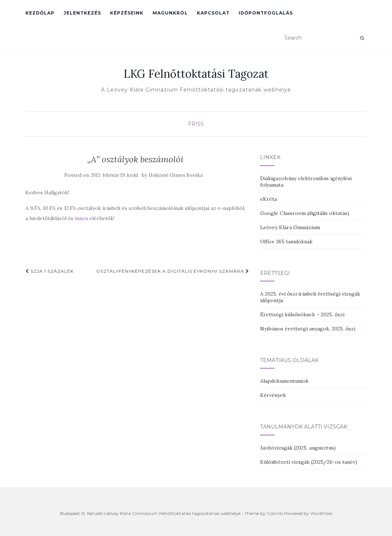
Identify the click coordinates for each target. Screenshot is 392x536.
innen (81, 218)
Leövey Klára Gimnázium (290, 227)
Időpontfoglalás (266, 13)
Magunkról (170, 13)
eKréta (268, 199)
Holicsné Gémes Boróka (176, 175)
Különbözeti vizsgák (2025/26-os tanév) (309, 462)
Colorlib (275, 513)
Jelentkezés (82, 13)
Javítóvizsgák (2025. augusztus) (298, 448)
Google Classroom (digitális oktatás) (305, 213)
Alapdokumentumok (284, 381)
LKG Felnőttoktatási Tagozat (196, 74)
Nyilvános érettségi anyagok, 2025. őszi (308, 329)
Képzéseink (127, 13)
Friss (196, 124)
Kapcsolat (213, 13)
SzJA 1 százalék (50, 271)
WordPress (321, 513)
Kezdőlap (40, 13)
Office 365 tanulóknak (286, 241)
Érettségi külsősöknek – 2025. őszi (302, 314)
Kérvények (273, 395)
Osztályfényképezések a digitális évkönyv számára (173, 271)
